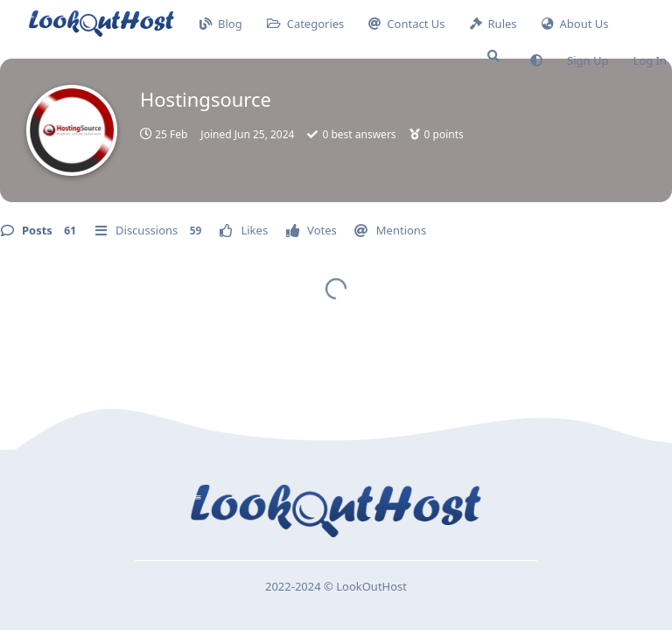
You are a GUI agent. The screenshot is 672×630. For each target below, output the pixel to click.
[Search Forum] (493, 56)
